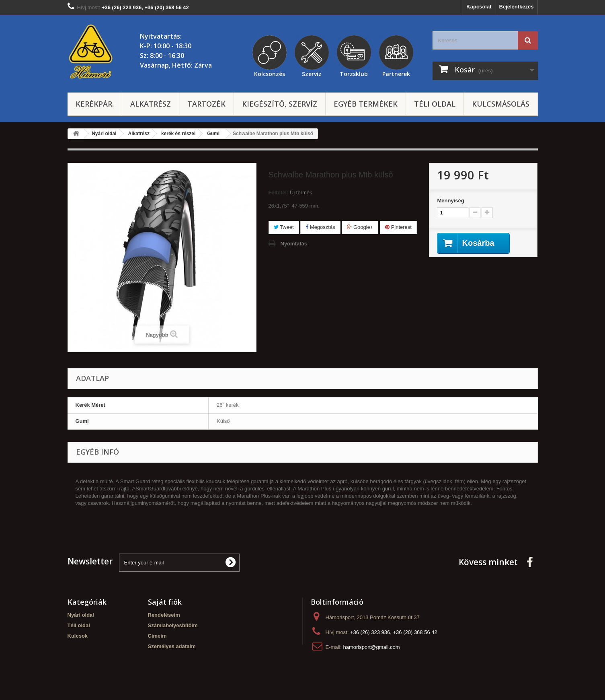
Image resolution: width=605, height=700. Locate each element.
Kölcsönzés (270, 73)
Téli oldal (435, 104)
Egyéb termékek (366, 104)
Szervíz (312, 73)
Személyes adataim (172, 646)
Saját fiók (165, 602)
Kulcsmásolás (501, 104)
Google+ (360, 227)
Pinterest (398, 227)
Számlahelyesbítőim (173, 625)
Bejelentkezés (517, 7)
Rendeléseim (164, 615)
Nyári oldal (81, 615)
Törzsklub (354, 73)
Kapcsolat (479, 7)
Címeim (157, 636)
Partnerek (396, 73)
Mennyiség (450, 201)
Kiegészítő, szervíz (280, 104)
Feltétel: (279, 192)
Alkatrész (151, 104)
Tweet (284, 227)
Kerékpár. (95, 104)
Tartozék (206, 104)
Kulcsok (78, 636)
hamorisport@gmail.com (372, 647)
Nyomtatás (294, 244)
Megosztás (320, 227)
